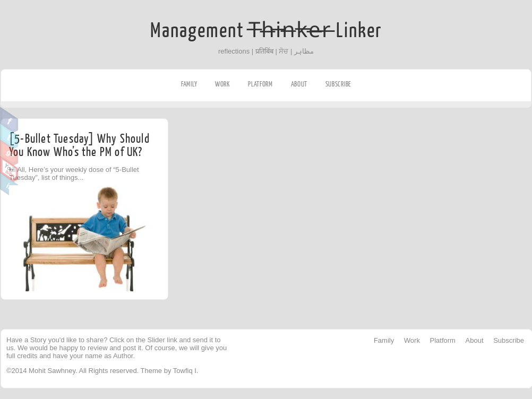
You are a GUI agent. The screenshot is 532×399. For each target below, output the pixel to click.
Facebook (9, 120)
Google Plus (9, 153)
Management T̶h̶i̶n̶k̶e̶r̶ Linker (266, 31)
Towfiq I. (186, 371)
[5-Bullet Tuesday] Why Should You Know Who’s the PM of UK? (79, 145)
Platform (260, 84)
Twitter (9, 136)
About (299, 84)
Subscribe (338, 84)
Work (223, 84)
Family (189, 84)
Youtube (9, 169)
